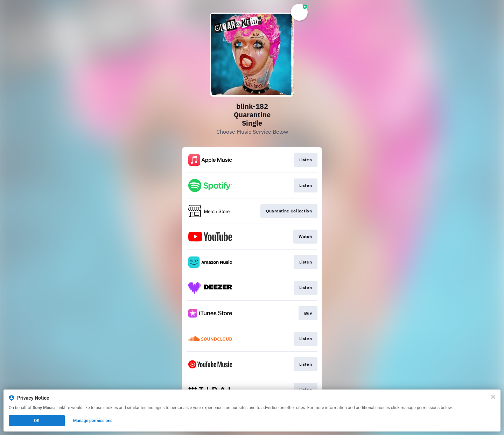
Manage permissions (93, 421)
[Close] (493, 397)
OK (37, 421)
